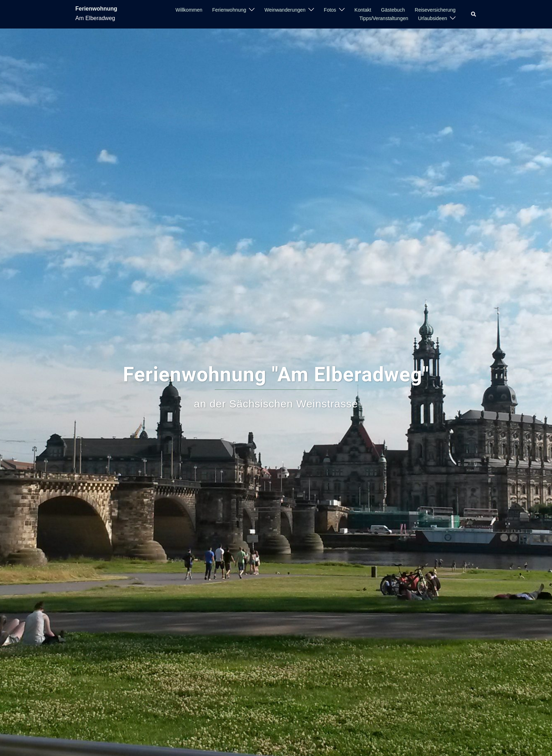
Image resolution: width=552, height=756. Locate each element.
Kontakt (363, 10)
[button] (474, 14)
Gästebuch (393, 10)
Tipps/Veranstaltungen (384, 18)
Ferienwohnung (96, 9)
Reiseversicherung (435, 10)
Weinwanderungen (285, 10)
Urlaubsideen (433, 18)
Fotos (330, 10)
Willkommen (189, 10)
